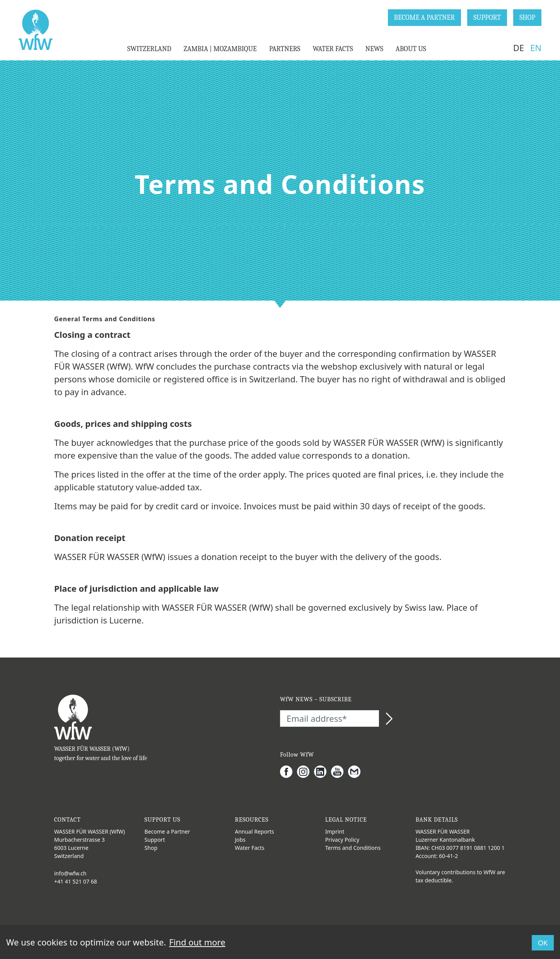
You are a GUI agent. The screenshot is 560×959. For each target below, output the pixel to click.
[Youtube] (340, 772)
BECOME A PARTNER (424, 18)
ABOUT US (411, 49)
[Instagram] (306, 772)
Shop (151, 848)
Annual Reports (254, 831)
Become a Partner (167, 831)
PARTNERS (285, 49)
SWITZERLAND (149, 49)
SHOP (527, 18)
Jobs (240, 840)
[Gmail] (357, 772)
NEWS (374, 49)
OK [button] (543, 943)
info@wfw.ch (70, 873)
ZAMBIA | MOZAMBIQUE (220, 49)
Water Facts (250, 848)
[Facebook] (289, 772)
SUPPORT (487, 18)
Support (155, 840)
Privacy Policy (342, 840)
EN (536, 48)
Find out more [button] (197, 942)
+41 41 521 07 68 (76, 881)
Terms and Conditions (353, 848)
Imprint (335, 831)
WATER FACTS (333, 49)
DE (519, 48)
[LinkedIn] (323, 772)
